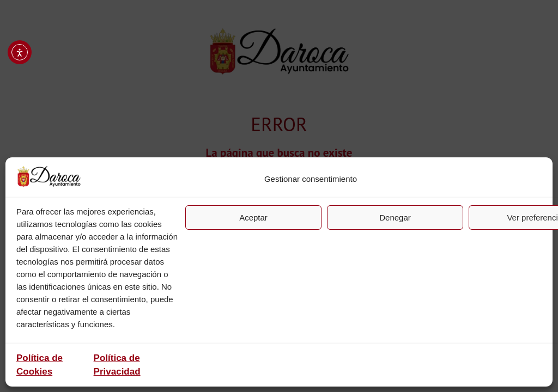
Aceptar (253, 218)
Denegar (395, 218)
